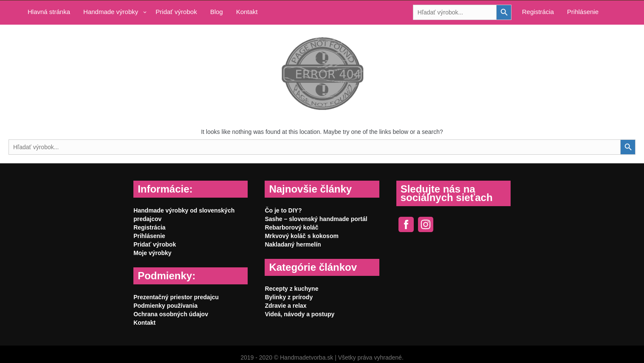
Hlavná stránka (49, 12)
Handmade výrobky (111, 12)
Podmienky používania (165, 306)
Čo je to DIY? (283, 210)
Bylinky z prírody (289, 297)
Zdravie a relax (285, 306)
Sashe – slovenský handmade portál (316, 219)
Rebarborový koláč (291, 227)
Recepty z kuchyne (291, 289)
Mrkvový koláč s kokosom (302, 236)
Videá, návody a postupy (299, 314)
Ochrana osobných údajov (171, 314)
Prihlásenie (583, 12)
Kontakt (247, 12)
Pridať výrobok (176, 12)
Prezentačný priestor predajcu (176, 297)
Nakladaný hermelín (293, 244)
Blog (217, 12)
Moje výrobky (152, 253)
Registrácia (538, 12)
